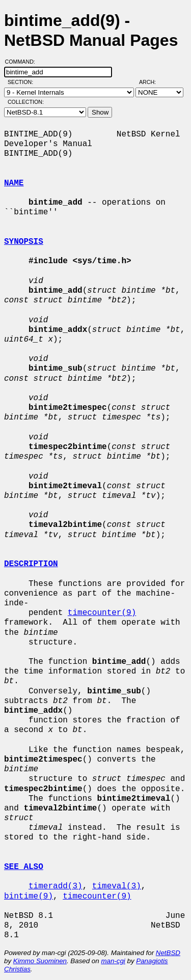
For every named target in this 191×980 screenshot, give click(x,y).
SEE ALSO (24, 867)
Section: (23, 82)
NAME (14, 183)
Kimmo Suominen (40, 961)
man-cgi (113, 961)
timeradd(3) (56, 886)
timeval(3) (117, 886)
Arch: (152, 82)
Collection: (26, 102)
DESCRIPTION (31, 564)
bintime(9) (29, 897)
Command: (23, 62)
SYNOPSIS (24, 242)
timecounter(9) (102, 613)
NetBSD (168, 953)
